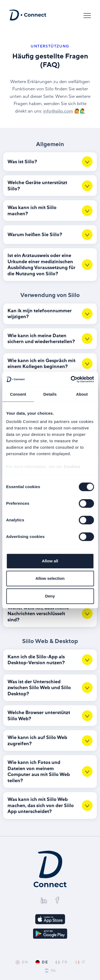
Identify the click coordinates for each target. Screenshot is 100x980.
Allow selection (50, 578)
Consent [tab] (18, 394)
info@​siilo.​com (58, 111)
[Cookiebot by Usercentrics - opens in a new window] (71, 379)
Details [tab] (50, 394)
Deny (50, 596)
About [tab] (82, 394)
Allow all (50, 561)
